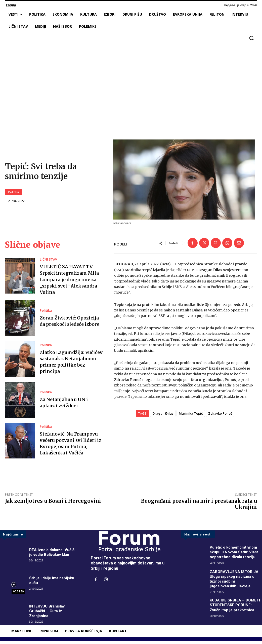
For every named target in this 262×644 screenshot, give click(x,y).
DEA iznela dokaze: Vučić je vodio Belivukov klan (53, 555)
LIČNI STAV (48, 263)
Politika (14, 194)
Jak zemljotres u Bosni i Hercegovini (53, 504)
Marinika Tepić (191, 416)
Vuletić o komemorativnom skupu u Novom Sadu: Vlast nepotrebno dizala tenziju (235, 555)
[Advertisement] (131, 87)
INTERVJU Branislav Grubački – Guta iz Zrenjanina (48, 614)
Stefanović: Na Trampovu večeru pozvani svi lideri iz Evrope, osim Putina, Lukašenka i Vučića (71, 446)
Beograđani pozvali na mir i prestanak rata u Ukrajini (199, 507)
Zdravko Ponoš (220, 416)
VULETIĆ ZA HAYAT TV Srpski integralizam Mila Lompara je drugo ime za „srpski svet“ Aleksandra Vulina (69, 282)
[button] (251, 38)
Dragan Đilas (163, 416)
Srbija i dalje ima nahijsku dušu (53, 583)
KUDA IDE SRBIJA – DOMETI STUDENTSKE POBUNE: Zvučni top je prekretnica (236, 608)
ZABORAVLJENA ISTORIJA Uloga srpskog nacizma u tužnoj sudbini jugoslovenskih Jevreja (235, 582)
